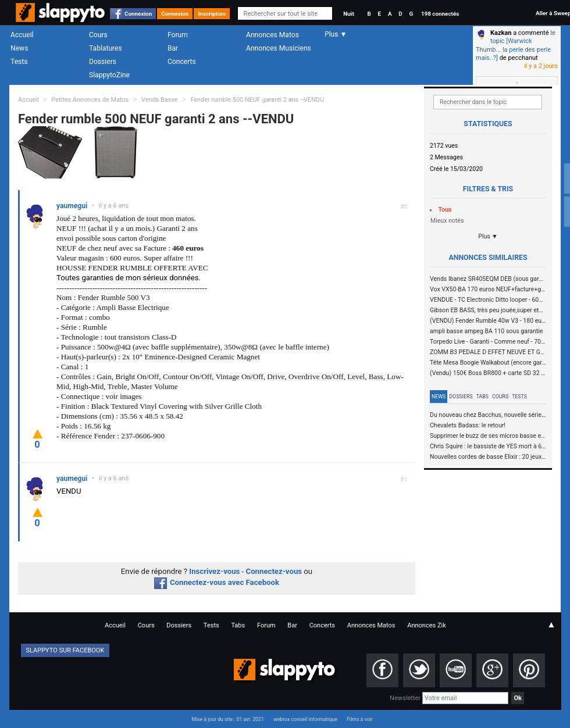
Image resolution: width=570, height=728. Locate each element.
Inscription (212, 14)
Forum (178, 35)
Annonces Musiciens (279, 48)
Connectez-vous (274, 571)
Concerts (182, 62)
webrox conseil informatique (305, 719)
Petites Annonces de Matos (90, 100)
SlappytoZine (109, 75)
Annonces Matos (272, 35)
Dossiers (103, 62)
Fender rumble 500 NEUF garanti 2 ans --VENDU (257, 100)
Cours (98, 35)
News (19, 48)
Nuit (348, 14)
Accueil (22, 35)
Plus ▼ (488, 236)
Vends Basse (160, 100)
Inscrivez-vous (214, 571)
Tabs (482, 397)
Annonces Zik (427, 625)
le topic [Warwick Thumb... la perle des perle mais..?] (516, 45)
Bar (173, 48)
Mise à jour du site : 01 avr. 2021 (227, 719)
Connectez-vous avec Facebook (217, 582)
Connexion (138, 14)
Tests (19, 62)
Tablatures (106, 48)
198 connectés (440, 14)
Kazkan (501, 33)
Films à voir (359, 719)
